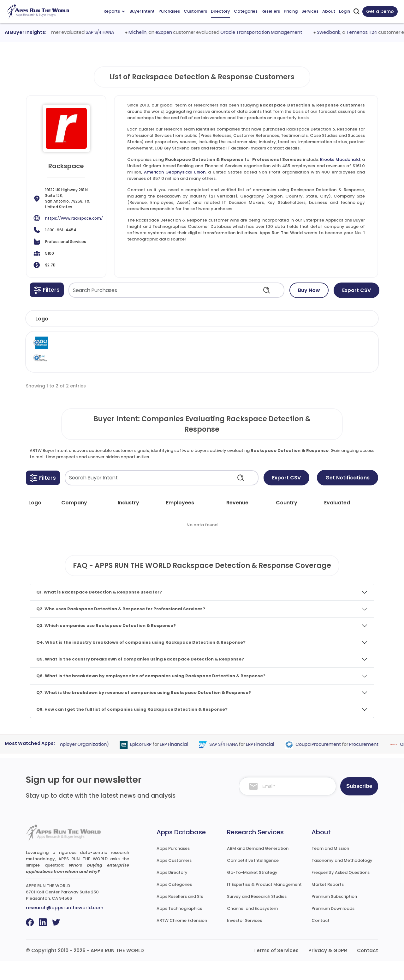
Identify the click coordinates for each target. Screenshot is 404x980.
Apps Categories (174, 903)
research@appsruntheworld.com (65, 926)
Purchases (169, 11)
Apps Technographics (179, 927)
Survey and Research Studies (257, 915)
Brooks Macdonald (340, 159)
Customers (195, 11)
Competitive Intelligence (253, 879)
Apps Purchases (173, 867)
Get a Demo (380, 11)
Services (310, 11)
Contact (321, 939)
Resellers (271, 11)
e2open (168, 32)
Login (345, 11)
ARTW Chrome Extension (182, 939)
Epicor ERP (145, 763)
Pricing (291, 11)
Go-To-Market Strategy (252, 891)
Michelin (142, 32)
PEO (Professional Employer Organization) (67, 763)
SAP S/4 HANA (104, 32)
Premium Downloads (333, 927)
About (329, 11)
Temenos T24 (366, 32)
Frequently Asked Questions (341, 891)
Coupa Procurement (323, 763)
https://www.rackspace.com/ (74, 218)
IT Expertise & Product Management (264, 903)
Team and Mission (330, 867)
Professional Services (314, 346)
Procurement (368, 763)
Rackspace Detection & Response (268, 349)
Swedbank (333, 32)
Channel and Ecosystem (252, 927)
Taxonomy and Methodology (342, 879)
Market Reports (328, 903)
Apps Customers (174, 879)
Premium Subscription (334, 915)
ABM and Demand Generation (258, 867)
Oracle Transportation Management (266, 32)
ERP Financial (178, 763)
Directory (220, 11)
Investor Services (244, 939)
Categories (246, 11)
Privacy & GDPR (328, 969)
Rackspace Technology (235, 346)
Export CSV (356, 290)
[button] (47, 290)
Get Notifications (348, 496)
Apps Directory (172, 891)
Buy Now (309, 290)
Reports (114, 11)
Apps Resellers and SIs (180, 915)
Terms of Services (276, 969)
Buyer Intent (142, 11)
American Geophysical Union (175, 172)
